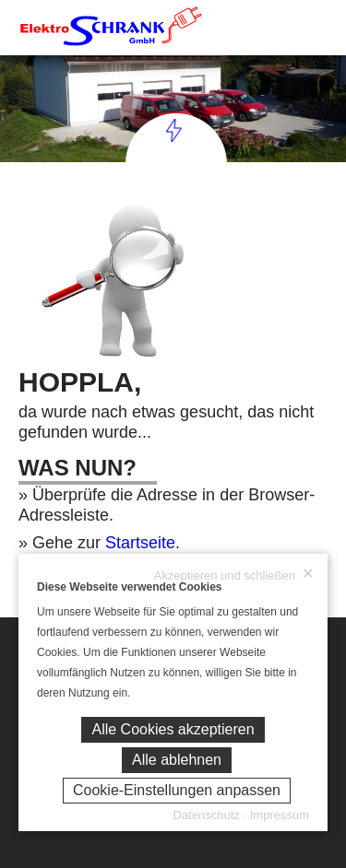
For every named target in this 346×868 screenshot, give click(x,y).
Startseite (140, 543)
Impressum (280, 815)
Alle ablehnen (177, 760)
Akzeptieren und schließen (234, 575)
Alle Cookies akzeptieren (173, 729)
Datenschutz (207, 815)
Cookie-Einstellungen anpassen (177, 790)
